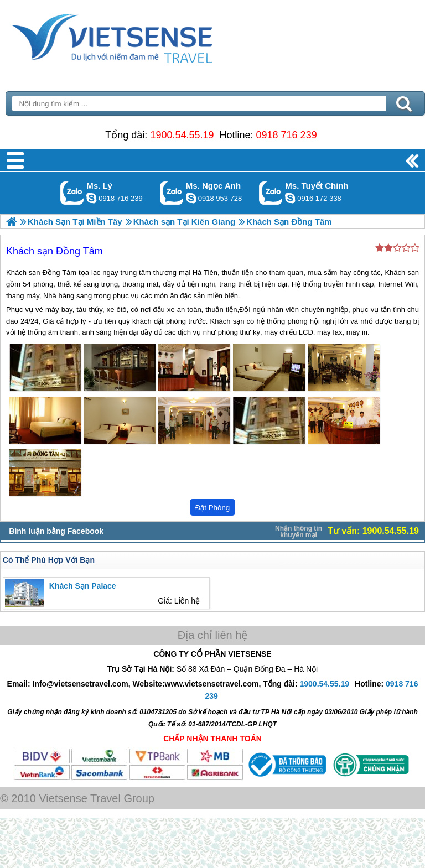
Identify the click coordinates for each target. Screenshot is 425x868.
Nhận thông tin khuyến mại (299, 532)
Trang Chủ (139, 36)
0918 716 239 (287, 135)
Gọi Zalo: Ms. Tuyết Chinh (271, 193)
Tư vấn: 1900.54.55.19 (373, 531)
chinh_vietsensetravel (290, 198)
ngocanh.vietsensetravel (191, 198)
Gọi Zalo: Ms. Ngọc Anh (172, 193)
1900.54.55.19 (182, 135)
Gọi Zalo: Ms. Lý (72, 193)
